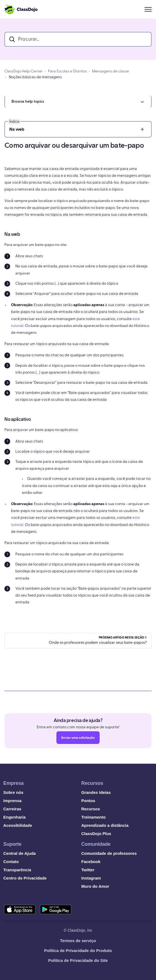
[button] (78, 102)
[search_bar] (78, 39)
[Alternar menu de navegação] (148, 9)
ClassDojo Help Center (24, 71)
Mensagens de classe (110, 71)
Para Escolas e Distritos (67, 71)
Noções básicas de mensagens (35, 77)
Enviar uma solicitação (78, 739)
